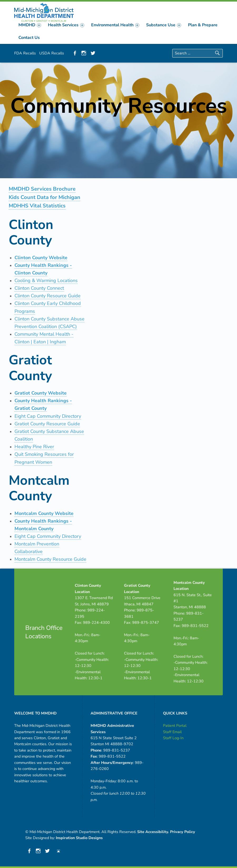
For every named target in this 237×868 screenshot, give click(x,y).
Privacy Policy (183, 832)
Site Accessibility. (153, 832)
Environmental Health (115, 25)
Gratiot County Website (41, 393)
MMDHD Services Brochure (42, 189)
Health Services (66, 25)
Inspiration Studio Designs (79, 838)
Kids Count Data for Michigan (45, 197)
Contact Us (29, 38)
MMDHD (30, 25)
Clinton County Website (41, 258)
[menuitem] (30, 25)
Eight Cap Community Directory (48, 536)
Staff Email (172, 732)
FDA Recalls (25, 53)
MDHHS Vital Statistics (37, 206)
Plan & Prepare (203, 25)
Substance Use (164, 25)
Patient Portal (175, 726)
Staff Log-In (173, 738)
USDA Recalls (52, 53)
